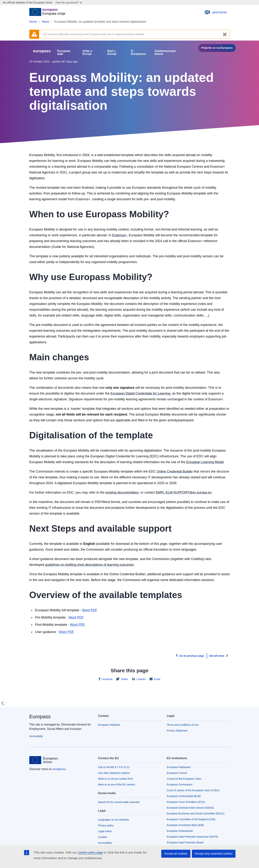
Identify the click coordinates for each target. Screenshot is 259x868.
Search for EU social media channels (119, 802)
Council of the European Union (184, 779)
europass (42, 51)
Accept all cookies (176, 854)
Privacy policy (106, 825)
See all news (217, 656)
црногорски (216, 12)
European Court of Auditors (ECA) (186, 802)
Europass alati (64, 53)
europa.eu (59, 769)
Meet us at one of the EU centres (117, 785)
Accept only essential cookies (214, 854)
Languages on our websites (114, 820)
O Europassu (138, 53)
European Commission (180, 785)
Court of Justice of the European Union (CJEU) (193, 790)
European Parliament (179, 767)
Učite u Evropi (87, 53)
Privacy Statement (177, 731)
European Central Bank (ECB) (184, 796)
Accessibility (36, 736)
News (46, 22)
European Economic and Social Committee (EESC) (196, 814)
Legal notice (105, 831)
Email (157, 679)
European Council (177, 773)
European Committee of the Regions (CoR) (191, 819)
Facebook (107, 679)
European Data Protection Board (185, 842)
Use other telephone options (114, 773)
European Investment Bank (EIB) (185, 825)
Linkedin (141, 679)
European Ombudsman (180, 831)
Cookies (103, 837)
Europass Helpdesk (109, 725)
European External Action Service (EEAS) (190, 808)
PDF (80, 617)
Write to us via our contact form (116, 779)
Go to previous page (192, 656)
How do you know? (69, 2)
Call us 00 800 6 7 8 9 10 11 (114, 767)
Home (33, 22)
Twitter (124, 679)
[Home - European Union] (47, 12)
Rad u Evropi (112, 53)
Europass (40, 717)
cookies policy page (90, 853)
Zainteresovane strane (165, 53)
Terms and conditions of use (183, 725)
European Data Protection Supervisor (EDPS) (192, 837)
